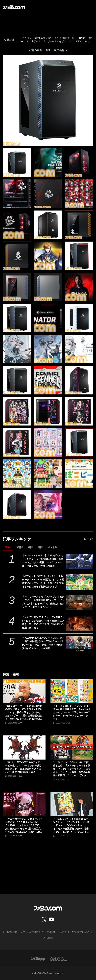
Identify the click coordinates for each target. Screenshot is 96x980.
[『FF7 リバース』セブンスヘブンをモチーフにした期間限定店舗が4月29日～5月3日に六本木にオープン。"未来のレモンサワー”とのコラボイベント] (80, 603)
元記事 (9, 40)
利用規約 (52, 932)
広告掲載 (48, 938)
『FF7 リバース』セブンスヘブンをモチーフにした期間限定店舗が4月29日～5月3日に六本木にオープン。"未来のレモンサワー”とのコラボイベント (43, 602)
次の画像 (59, 50)
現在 (8, 547)
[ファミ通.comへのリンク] (14, 7)
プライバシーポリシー (32, 932)
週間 (30, 547)
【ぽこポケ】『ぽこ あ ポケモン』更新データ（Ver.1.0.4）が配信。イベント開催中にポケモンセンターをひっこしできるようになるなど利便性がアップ (43, 581)
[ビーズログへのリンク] (59, 959)
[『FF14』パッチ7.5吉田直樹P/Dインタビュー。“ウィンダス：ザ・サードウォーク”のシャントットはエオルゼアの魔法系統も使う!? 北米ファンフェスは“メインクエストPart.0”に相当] (72, 804)
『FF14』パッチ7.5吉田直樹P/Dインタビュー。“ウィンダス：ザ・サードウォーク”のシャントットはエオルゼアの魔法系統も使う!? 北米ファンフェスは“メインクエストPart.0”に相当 (72, 826)
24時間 (19, 547)
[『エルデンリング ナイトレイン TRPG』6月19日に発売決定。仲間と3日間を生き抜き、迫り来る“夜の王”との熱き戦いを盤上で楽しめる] (80, 623)
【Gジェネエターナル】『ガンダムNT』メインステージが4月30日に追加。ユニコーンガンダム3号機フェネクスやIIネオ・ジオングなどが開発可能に (43, 561)
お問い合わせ (10, 932)
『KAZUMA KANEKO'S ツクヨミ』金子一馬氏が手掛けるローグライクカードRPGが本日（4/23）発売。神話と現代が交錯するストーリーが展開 (43, 643)
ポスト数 (52, 547)
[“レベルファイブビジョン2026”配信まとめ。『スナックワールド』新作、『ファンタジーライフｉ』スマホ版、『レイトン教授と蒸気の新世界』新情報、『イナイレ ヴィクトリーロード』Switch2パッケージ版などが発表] (72, 747)
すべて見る (88, 539)
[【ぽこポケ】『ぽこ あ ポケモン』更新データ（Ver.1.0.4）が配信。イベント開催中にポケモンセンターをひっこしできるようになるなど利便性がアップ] (80, 582)
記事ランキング (17, 539)
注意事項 (64, 932)
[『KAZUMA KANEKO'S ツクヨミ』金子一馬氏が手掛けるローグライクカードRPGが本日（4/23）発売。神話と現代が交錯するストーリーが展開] (80, 644)
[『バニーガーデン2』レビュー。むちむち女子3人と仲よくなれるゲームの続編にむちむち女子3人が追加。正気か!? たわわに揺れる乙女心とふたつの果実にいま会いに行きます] (24, 804)
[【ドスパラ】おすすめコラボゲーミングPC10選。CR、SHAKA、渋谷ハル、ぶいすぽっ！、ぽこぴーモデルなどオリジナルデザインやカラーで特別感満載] (17, 162)
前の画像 (37, 50)
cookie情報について (83, 932)
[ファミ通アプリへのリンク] (38, 959)
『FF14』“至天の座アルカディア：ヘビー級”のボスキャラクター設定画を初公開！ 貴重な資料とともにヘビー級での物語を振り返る (24, 767)
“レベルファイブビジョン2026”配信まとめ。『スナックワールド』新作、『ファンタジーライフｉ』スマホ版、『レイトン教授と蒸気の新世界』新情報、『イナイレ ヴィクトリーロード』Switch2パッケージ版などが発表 (72, 769)
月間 (40, 547)
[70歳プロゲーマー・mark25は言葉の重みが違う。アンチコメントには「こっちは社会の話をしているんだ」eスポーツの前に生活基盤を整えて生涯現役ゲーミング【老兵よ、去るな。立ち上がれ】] (24, 691)
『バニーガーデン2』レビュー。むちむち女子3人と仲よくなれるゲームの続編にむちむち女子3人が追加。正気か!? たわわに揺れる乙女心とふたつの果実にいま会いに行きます (24, 826)
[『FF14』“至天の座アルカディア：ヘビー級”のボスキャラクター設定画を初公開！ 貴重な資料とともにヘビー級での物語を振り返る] (24, 747)
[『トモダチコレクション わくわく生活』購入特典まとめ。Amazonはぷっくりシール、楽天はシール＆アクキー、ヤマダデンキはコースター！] (72, 691)
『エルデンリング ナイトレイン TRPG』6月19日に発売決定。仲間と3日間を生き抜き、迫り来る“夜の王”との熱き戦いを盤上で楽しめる (43, 622)
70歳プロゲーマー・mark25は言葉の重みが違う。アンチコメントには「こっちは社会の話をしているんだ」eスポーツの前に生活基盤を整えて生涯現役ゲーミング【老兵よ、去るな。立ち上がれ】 (24, 713)
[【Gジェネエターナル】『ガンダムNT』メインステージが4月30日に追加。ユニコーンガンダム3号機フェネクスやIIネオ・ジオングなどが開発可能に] (80, 561)
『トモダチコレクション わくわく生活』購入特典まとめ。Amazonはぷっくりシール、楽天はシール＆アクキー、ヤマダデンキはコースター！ (72, 712)
